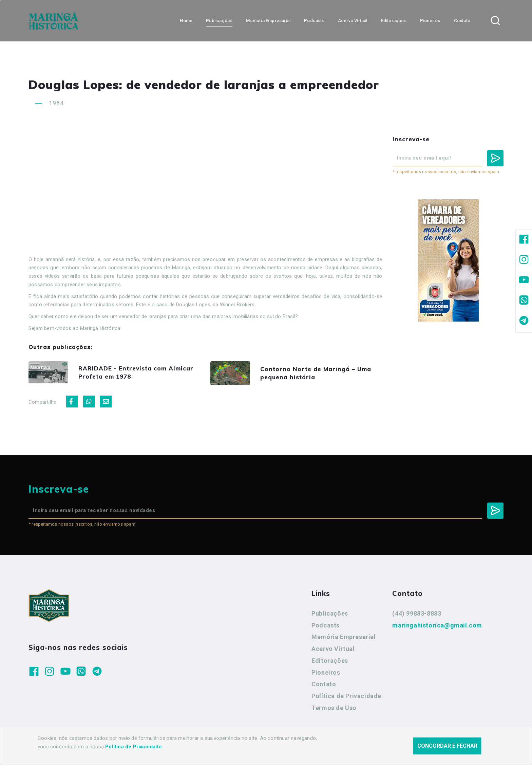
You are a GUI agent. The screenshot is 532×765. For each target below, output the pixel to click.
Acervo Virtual (333, 649)
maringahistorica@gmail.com (437, 626)
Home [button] (186, 21)
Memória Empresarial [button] (268, 21)
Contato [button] (462, 21)
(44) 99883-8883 (417, 614)
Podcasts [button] (314, 21)
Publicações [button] (219, 21)
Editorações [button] (394, 21)
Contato (324, 684)
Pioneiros (326, 673)
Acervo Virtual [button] (353, 21)
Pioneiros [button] (430, 21)
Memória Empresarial (344, 637)
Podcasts (326, 626)
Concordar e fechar (447, 746)
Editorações (330, 661)
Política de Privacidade (346, 696)
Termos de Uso (334, 708)
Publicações (330, 614)
